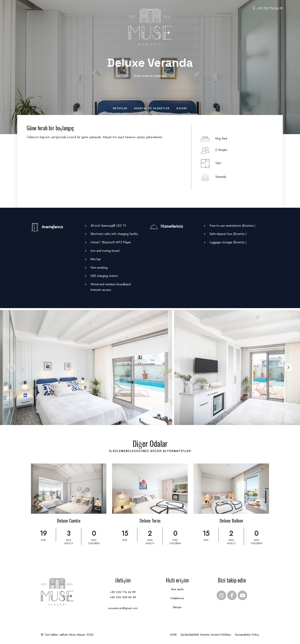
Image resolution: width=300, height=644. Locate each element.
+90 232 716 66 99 (270, 8)
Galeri (182, 108)
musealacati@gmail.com (123, 608)
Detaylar (120, 108)
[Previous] (12, 368)
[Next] (288, 368)
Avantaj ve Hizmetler (152, 108)
